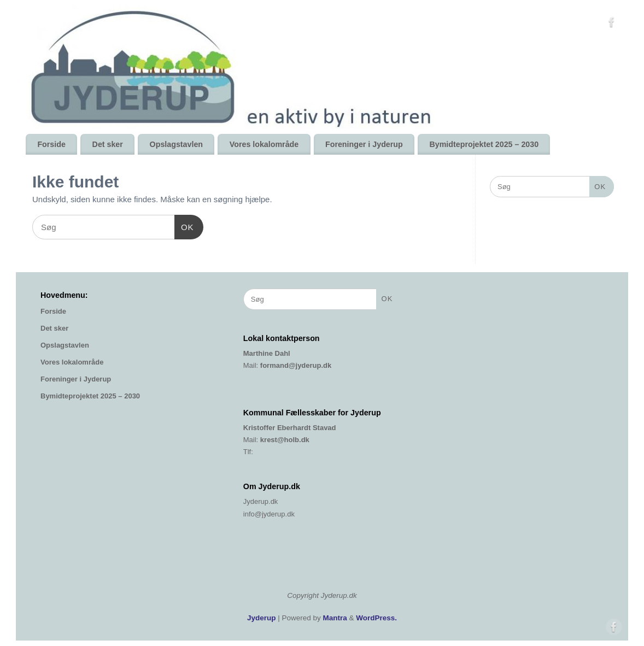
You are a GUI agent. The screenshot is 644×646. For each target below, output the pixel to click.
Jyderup (262, 618)
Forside (51, 144)
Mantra (335, 618)
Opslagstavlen (176, 144)
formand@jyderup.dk (296, 365)
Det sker (108, 144)
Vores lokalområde (264, 144)
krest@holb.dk (285, 440)
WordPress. (376, 618)
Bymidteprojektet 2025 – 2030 (484, 144)
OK (184, 226)
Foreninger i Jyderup (364, 144)
